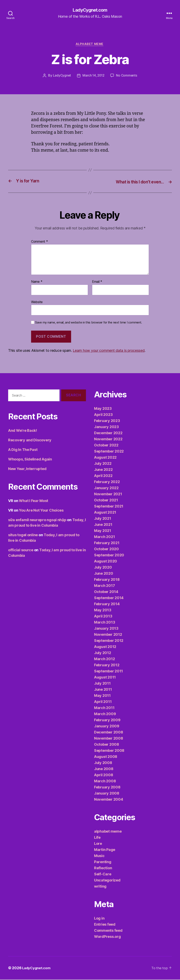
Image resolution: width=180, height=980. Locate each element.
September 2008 (109, 751)
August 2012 (105, 647)
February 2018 (107, 580)
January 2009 (107, 727)
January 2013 (106, 629)
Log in (99, 919)
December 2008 (109, 733)
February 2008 (107, 788)
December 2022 (108, 434)
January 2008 (107, 794)
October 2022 (106, 446)
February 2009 (107, 721)
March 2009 (105, 714)
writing (100, 887)
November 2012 (108, 635)
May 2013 (103, 611)
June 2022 (103, 470)
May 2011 (102, 696)
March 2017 (104, 586)
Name (37, 283)
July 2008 (103, 763)
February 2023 (107, 421)
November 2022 (108, 440)
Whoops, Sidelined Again (30, 460)
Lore (98, 844)
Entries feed (105, 925)
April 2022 (103, 476)
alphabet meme (90, 45)
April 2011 (103, 702)
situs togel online (23, 536)
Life (97, 838)
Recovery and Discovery (30, 441)
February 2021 (107, 543)
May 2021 (103, 531)
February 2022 (107, 482)
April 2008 (104, 776)
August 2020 (106, 562)
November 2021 (108, 495)
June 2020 (104, 574)
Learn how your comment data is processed (109, 351)
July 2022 (103, 464)
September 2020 (109, 556)
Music (99, 856)
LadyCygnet (61, 77)
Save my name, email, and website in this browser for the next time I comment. (89, 323)
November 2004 (109, 800)
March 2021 (104, 537)
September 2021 (109, 507)
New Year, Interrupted (27, 470)
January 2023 (106, 427)
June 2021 (103, 525)
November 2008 (109, 739)
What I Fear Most (34, 502)
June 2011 (103, 690)
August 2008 (106, 757)
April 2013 (103, 617)
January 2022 (106, 488)
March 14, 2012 (93, 77)
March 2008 (105, 782)
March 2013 (105, 623)
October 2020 (106, 550)
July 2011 (102, 684)
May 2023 (103, 409)
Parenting (103, 862)
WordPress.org (107, 937)
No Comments (127, 77)
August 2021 (105, 513)
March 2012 (104, 659)
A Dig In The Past (23, 450)
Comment (40, 242)
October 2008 (107, 745)
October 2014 (106, 592)
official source (21, 551)
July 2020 (103, 568)
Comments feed (108, 931)
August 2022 (105, 458)
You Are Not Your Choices (41, 511)
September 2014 (109, 598)
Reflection (103, 869)
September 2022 (109, 452)
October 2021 (106, 501)
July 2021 (103, 519)
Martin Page (105, 850)
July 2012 (103, 653)
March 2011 (104, 708)
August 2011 (105, 678)
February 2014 (107, 605)
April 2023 (103, 415)
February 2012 (107, 666)
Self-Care (103, 875)
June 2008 (104, 769)
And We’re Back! (23, 431)
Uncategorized (107, 881)
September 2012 (109, 641)
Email (97, 283)
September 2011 (108, 672)
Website (37, 303)
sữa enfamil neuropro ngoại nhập (37, 521)
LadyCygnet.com (90, 10)
